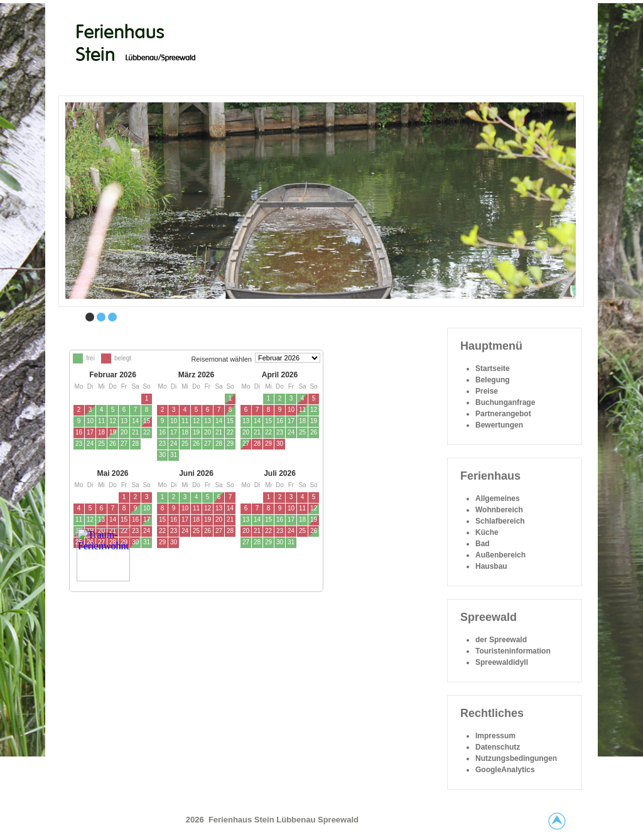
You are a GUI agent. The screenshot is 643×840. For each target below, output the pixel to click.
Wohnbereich (499, 510)
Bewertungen (499, 425)
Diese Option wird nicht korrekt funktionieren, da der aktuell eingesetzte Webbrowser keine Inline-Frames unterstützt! (249, 495)
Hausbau (491, 566)
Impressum (495, 736)
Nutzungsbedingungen (516, 758)
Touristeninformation (513, 651)
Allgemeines (498, 498)
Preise (487, 391)
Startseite (493, 369)
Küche (487, 532)
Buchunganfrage (505, 402)
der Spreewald (501, 640)
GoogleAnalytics (505, 770)
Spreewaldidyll (502, 662)
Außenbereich (500, 555)
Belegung (493, 380)
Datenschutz (498, 747)
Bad (483, 544)
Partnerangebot (503, 414)
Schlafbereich (500, 521)
